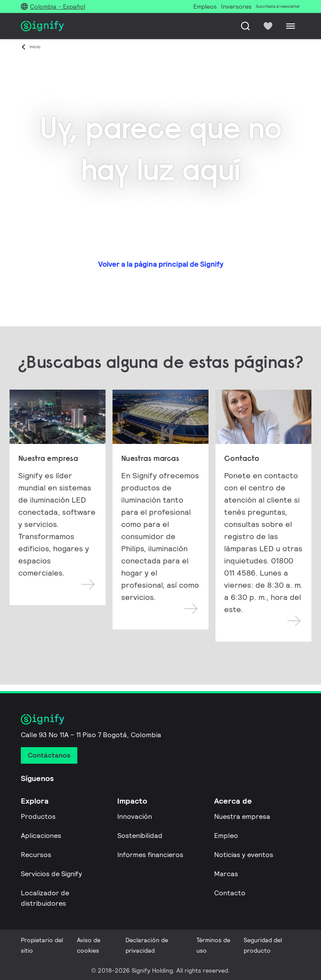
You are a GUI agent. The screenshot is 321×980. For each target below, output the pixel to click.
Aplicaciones (41, 836)
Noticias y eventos (244, 855)
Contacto (230, 893)
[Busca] (245, 26)
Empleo (226, 836)
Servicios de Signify (51, 874)
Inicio (35, 47)
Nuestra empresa (242, 816)
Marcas (226, 874)
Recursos (36, 855)
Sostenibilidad (140, 836)
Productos (38, 816)
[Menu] (291, 26)
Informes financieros (150, 855)
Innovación (135, 816)
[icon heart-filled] (268, 26)
